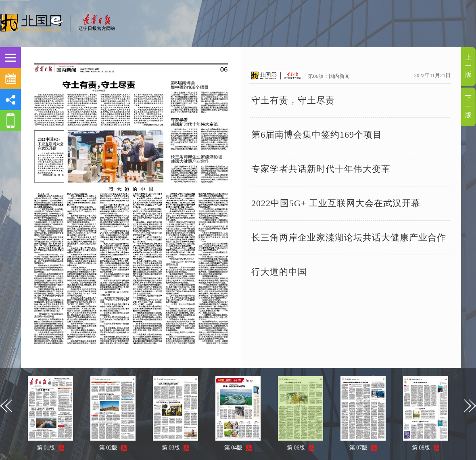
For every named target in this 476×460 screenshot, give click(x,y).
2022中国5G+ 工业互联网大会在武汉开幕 (336, 203)
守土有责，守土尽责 (293, 100)
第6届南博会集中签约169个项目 (317, 135)
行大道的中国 (279, 272)
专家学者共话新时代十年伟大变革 (321, 169)
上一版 (468, 66)
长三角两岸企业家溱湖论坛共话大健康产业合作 (349, 237)
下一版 (468, 106)
